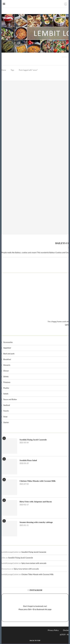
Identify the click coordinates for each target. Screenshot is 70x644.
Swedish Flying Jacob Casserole (34, 552)
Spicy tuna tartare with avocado (34, 564)
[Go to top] (35, 641)
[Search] (61, 4)
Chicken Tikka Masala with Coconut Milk (37, 575)
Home (4, 70)
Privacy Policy (53, 630)
